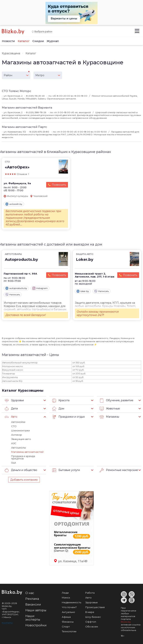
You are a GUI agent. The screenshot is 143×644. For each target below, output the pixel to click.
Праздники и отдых (68, 417)
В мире (90, 612)
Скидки (38, 41)
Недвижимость (71, 602)
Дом (58, 409)
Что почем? (69, 607)
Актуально (68, 612)
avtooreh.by (14, 204)
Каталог (24, 41)
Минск (66, 598)
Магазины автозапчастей (27, 452)
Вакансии (33, 605)
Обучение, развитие (116, 401)
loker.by (83, 291)
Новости (8, 41)
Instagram (40, 288)
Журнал (53, 41)
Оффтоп (91, 622)
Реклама (32, 599)
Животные (110, 409)
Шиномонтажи (20, 430)
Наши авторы (36, 610)
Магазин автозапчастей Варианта (27, 108)
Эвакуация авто (21, 439)
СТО (14, 426)
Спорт (66, 627)
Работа (90, 593)
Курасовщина (11, 53)
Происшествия (95, 607)
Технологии (69, 631)
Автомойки (18, 422)
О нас (30, 593)
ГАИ (14, 463)
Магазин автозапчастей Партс (24, 127)
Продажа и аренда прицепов (23, 457)
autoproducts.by (16, 288)
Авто (11, 417)
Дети (11, 409)
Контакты (7, 623)
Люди (65, 593)
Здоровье (14, 401)
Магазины (109, 417)
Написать (13, 295)
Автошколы (19, 448)
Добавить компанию (24, 480)
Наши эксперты (33, 618)
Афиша (66, 617)
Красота (61, 401)
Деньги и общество (21, 470)
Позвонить (59, 185)
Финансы (68, 622)
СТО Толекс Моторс (17, 91)
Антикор (17, 435)
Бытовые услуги (66, 470)
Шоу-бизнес (93, 617)
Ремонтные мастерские (119, 470)
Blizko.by (126, 622)
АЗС (14, 443)
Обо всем (92, 627)
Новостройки (36, 625)
